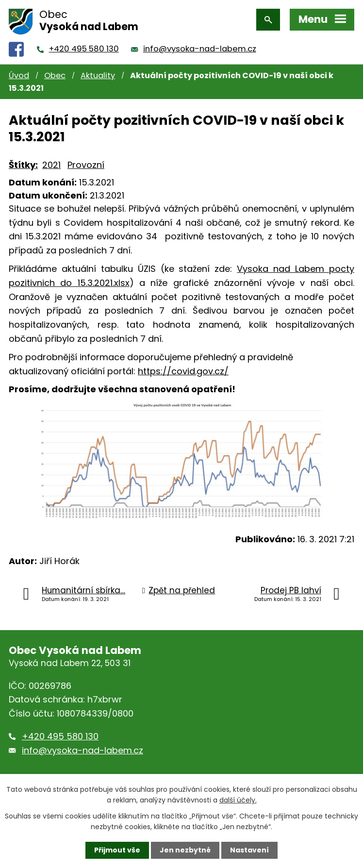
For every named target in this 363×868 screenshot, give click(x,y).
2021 (51, 165)
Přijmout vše (117, 850)
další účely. (238, 800)
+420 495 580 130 (84, 49)
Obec (55, 75)
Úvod (19, 75)
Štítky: (23, 165)
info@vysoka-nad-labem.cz (200, 49)
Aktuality (98, 75)
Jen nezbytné (185, 850)
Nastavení (249, 850)
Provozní (86, 165)
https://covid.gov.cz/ (183, 371)
